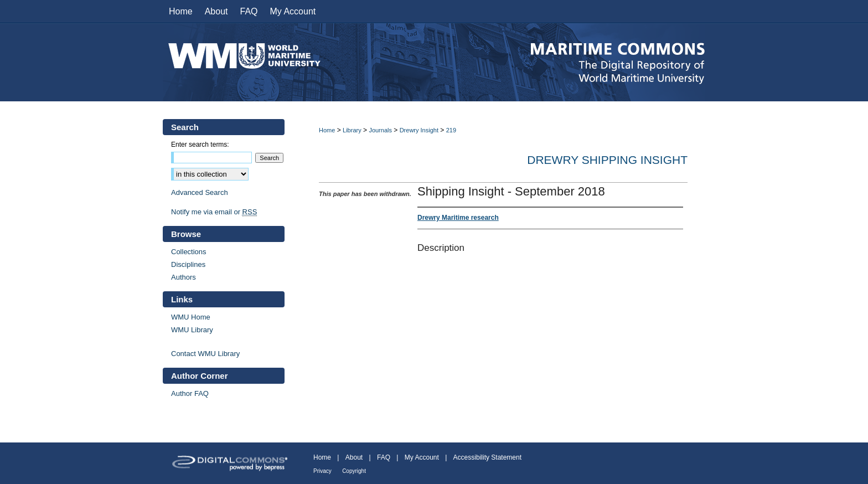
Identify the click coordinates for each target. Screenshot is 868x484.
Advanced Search (200, 192)
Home (327, 130)
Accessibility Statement (487, 457)
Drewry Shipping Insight (607, 160)
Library (352, 130)
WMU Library (192, 330)
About (354, 457)
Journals (380, 130)
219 (451, 130)
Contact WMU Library (205, 354)
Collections (189, 252)
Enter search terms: (200, 145)
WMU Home (191, 317)
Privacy (322, 471)
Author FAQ (190, 393)
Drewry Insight (419, 130)
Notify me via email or (214, 212)
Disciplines (188, 264)
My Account (422, 457)
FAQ (384, 457)
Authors (184, 277)
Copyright (354, 471)
